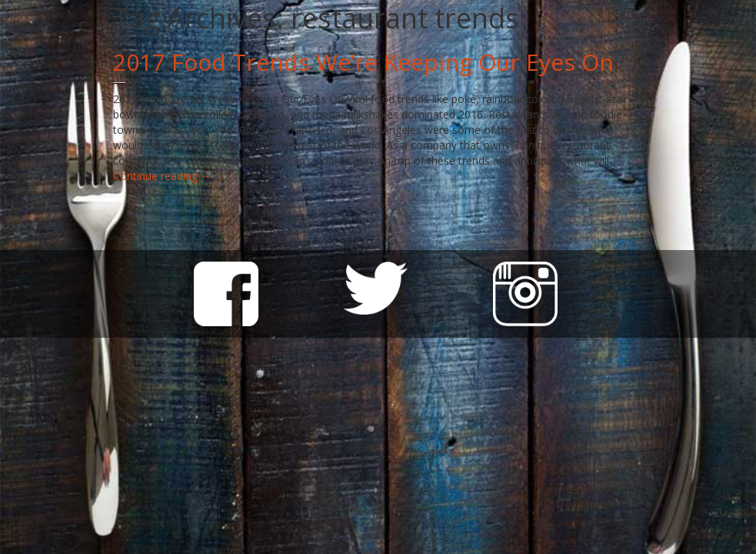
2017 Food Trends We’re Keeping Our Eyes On (363, 62)
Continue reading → (162, 176)
